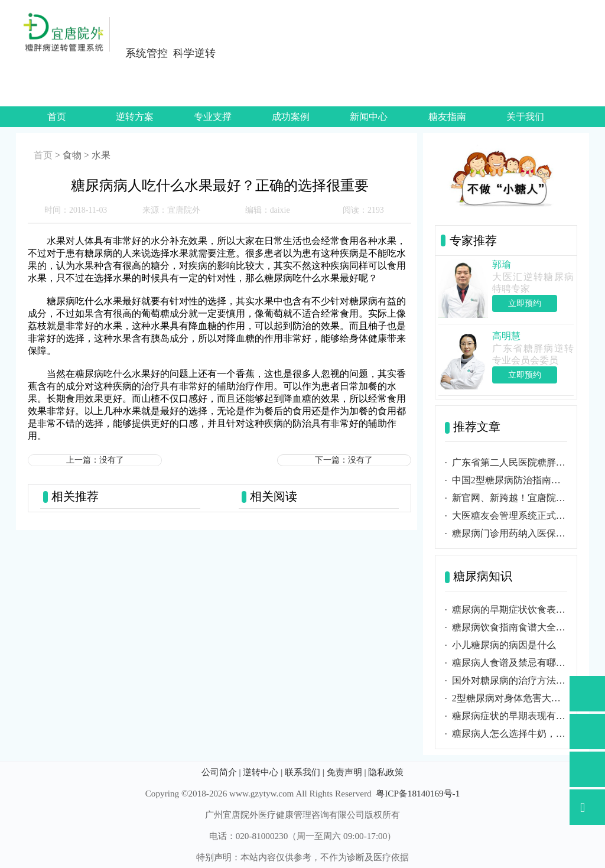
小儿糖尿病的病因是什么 (504, 645)
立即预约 (525, 303)
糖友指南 (447, 117)
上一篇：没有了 (95, 460)
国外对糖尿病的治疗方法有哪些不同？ (510, 680)
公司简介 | (221, 772)
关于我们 (525, 117)
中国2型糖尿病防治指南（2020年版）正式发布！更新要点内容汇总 (510, 480)
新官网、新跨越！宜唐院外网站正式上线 (510, 498)
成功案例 (291, 117)
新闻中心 (369, 117)
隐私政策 (386, 772)
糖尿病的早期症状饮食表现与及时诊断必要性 (510, 609)
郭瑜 (502, 264)
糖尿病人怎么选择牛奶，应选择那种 (510, 734)
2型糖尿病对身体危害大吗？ (510, 698)
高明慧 (506, 336)
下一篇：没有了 (344, 460)
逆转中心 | (263, 772)
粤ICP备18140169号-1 (418, 793)
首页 (57, 117)
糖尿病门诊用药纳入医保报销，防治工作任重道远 (510, 533)
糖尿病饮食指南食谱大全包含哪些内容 (510, 627)
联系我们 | (305, 772)
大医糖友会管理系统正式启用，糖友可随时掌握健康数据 (510, 516)
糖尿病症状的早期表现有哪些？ (510, 716)
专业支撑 (213, 117)
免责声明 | (347, 772)
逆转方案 (135, 117)
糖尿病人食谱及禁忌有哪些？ (510, 663)
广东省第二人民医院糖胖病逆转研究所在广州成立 (510, 462)
